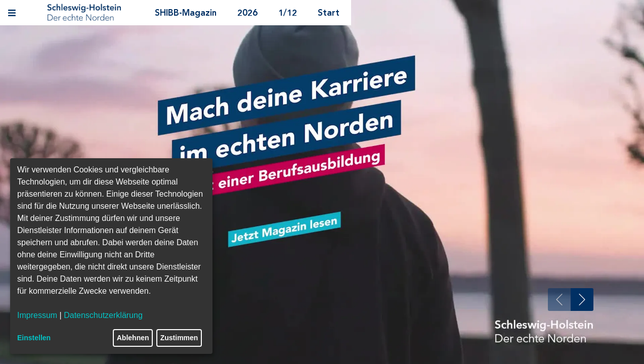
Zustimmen (179, 338)
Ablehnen (133, 338)
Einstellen (34, 338)
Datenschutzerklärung (103, 315)
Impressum (37, 315)
